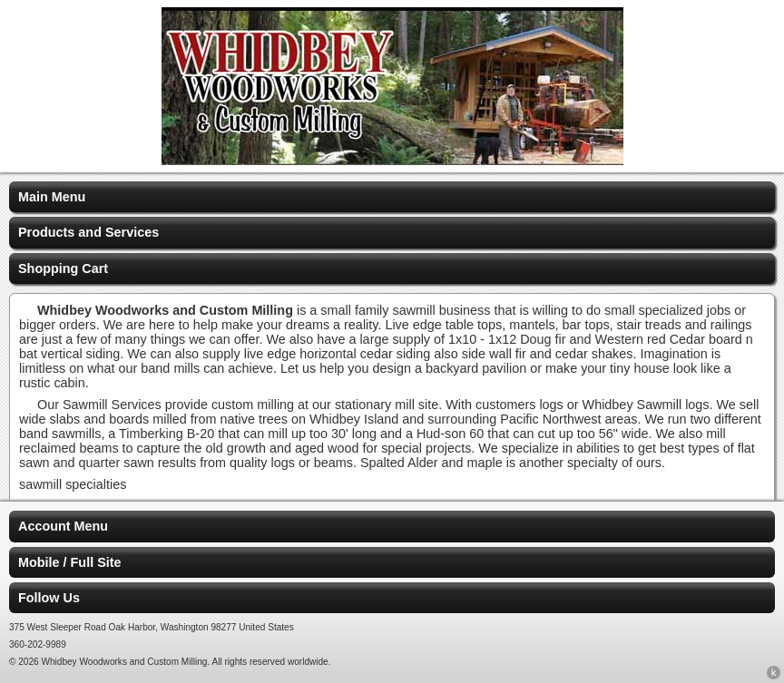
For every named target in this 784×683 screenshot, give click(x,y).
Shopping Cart (63, 268)
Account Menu (63, 526)
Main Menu (52, 197)
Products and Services (88, 232)
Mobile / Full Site (70, 562)
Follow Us (49, 598)
